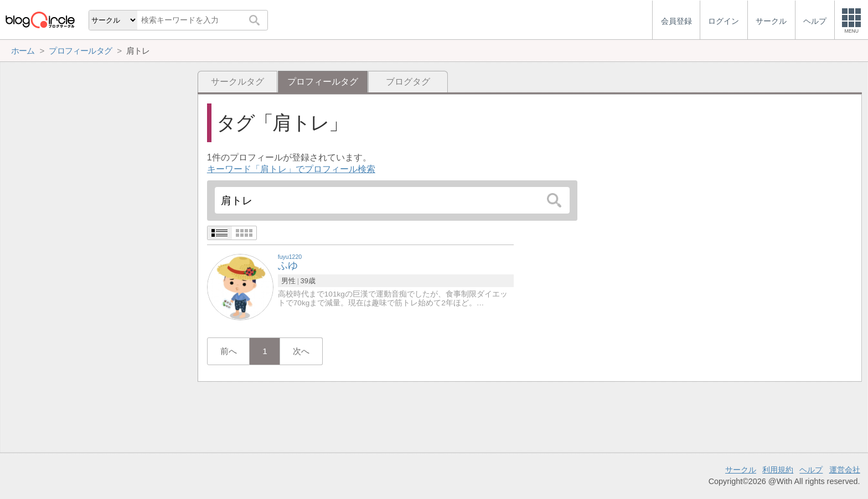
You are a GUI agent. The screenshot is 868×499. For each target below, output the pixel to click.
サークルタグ (237, 82)
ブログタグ (408, 82)
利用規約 (778, 470)
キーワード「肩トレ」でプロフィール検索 (291, 169)
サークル (741, 470)
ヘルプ (811, 470)
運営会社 (845, 470)
